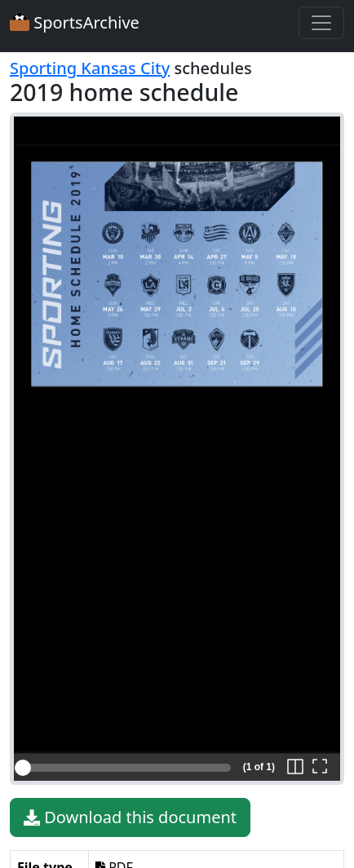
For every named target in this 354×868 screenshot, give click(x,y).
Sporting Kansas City (90, 68)
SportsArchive (75, 22)
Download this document (130, 817)
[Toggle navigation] (321, 23)
